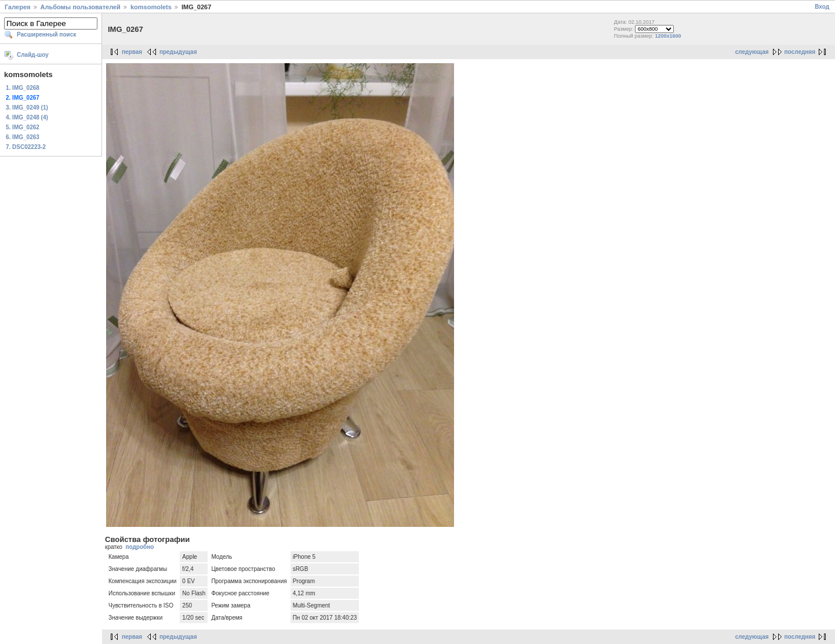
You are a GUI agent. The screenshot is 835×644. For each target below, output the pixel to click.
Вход (822, 7)
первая (132, 52)
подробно (139, 547)
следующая (752, 52)
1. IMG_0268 (23, 88)
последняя (800, 52)
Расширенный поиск (46, 34)
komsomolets (151, 7)
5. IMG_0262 (23, 127)
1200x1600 (668, 36)
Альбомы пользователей (81, 7)
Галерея (17, 7)
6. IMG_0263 (23, 137)
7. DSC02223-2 (26, 147)
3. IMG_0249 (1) (27, 108)
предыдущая (178, 52)
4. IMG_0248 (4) (27, 117)
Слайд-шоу (33, 55)
